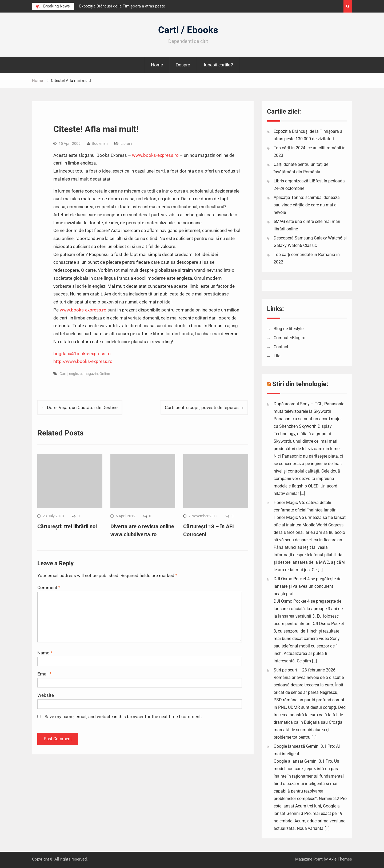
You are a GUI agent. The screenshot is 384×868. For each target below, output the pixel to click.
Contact (281, 347)
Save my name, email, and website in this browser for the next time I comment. (123, 717)
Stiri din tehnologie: (300, 384)
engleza (75, 374)
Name (45, 653)
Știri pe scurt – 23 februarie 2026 (305, 670)
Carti (63, 374)
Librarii (126, 143)
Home (157, 65)
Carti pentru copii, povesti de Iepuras (202, 407)
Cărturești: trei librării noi (67, 526)
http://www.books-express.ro (83, 361)
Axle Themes (340, 859)
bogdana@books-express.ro (82, 354)
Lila (277, 356)
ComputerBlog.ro (289, 338)
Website (46, 695)
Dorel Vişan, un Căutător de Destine (82, 407)
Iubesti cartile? (218, 65)
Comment (49, 587)
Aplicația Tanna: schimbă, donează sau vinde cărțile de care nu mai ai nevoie (307, 205)
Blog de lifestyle (289, 329)
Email (44, 674)
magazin (91, 374)
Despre (183, 65)
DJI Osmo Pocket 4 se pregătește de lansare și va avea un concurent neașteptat (307, 586)
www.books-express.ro (155, 155)
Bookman (100, 143)
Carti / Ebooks (188, 30)
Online (105, 374)
